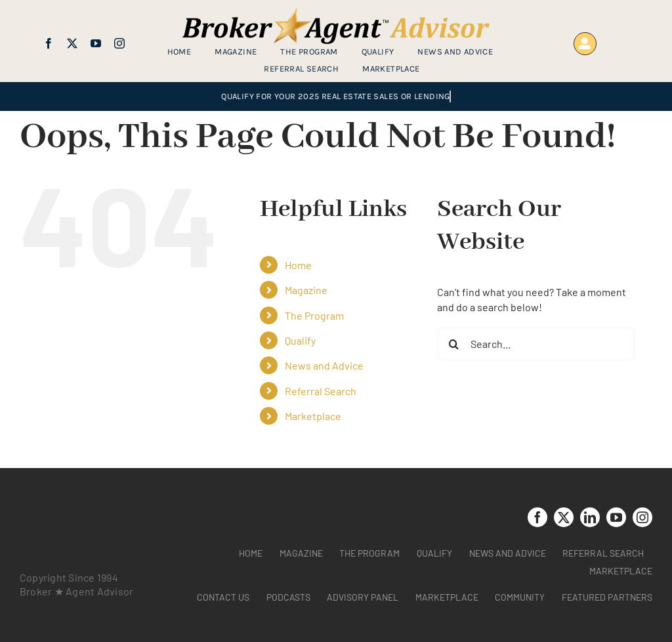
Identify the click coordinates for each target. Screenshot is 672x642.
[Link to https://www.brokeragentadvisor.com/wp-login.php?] (585, 44)
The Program (314, 315)
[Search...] (536, 344)
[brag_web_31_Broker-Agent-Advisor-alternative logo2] (336, 13)
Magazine (306, 290)
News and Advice (324, 365)
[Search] (453, 344)
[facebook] (49, 43)
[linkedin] (590, 517)
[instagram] (119, 43)
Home (298, 265)
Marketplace (313, 416)
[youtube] (96, 43)
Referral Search (321, 391)
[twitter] (72, 43)
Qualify (300, 340)
